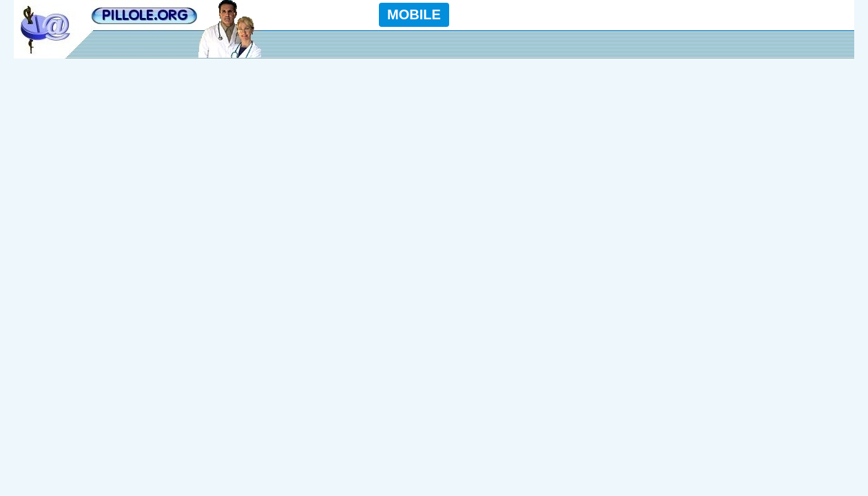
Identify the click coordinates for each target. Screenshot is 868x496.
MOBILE (414, 14)
